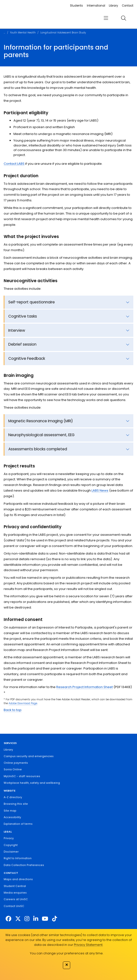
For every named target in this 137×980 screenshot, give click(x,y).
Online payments (16, 763)
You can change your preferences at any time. (67, 953)
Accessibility (12, 817)
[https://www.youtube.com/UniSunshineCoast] (45, 919)
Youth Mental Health (23, 33)
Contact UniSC (14, 906)
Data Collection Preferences (24, 865)
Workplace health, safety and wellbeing (32, 783)
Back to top (13, 710)
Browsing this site (16, 804)
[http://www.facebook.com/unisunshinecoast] (8, 919)
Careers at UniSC (16, 899)
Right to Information (18, 858)
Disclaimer (11, 852)
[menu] (106, 18)
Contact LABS (14, 164)
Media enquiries (15, 893)
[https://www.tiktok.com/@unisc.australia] (55, 919)
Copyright (11, 845)
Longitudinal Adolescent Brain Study (63, 33)
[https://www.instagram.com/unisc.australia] (27, 919)
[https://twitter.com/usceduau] (18, 919)
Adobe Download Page (23, 703)
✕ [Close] (67, 965)
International (96, 6)
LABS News (100, 490)
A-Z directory (13, 797)
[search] (124, 18)
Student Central (15, 886)
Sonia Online (13, 769)
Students (76, 6)
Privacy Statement (88, 945)
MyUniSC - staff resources (22, 776)
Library (113, 6)
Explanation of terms (18, 824)
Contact (128, 6)
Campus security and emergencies (29, 756)
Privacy (9, 838)
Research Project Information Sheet (85, 687)
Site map (10, 811)
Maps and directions (18, 879)
